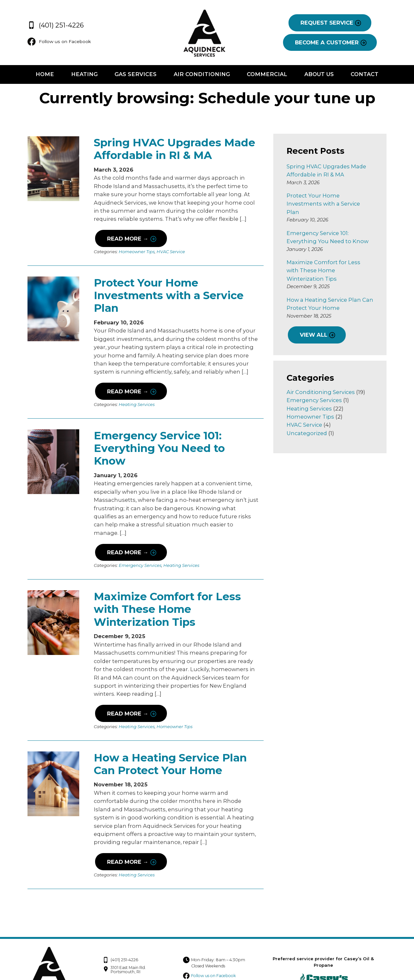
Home (44, 75)
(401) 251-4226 (54, 24)
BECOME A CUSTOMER (328, 43)
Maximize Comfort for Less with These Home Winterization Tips (166, 588)
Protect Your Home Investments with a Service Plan (167, 296)
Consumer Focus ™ (363, 966)
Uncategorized (307, 417)
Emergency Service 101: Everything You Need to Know (175, 442)
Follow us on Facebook (59, 42)
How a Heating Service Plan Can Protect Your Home (169, 743)
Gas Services (135, 75)
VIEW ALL (314, 319)
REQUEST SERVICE (328, 23)
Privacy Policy (340, 949)
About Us (320, 75)
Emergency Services (139, 545)
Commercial (267, 75)
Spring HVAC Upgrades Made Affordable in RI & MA (173, 149)
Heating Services (135, 404)
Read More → (126, 239)
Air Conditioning (202, 75)
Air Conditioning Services (321, 376)
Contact (366, 75)
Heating (83, 75)
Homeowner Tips (135, 252)
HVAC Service (169, 252)
